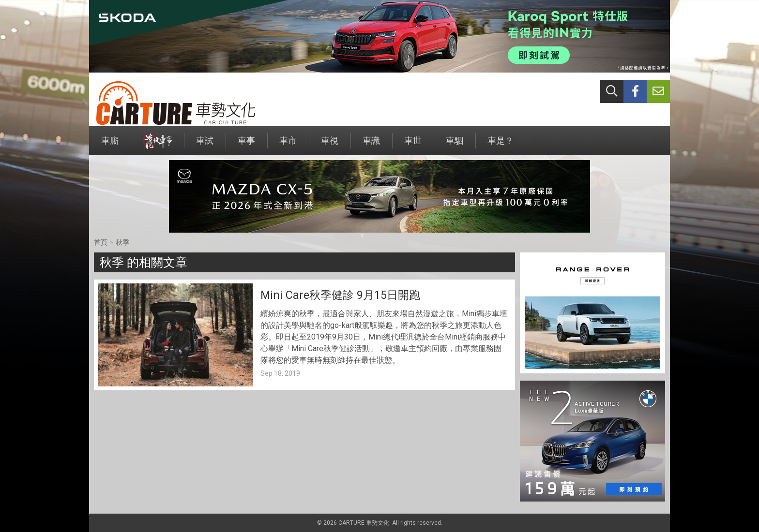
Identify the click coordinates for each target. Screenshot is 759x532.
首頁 (101, 242)
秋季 (122, 242)
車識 (371, 145)
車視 (330, 145)
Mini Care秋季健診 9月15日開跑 (340, 295)
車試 (205, 145)
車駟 (455, 145)
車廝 (110, 145)
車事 (246, 145)
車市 (288, 145)
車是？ (501, 145)
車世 (413, 145)
